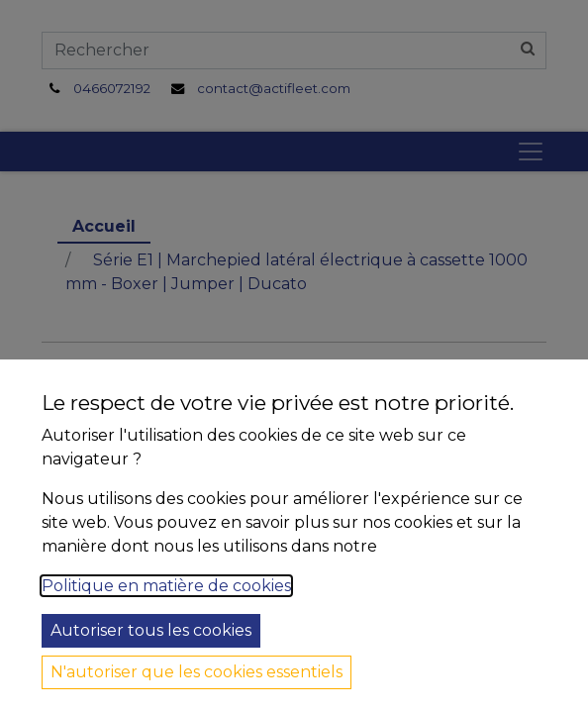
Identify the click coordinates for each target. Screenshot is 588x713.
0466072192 (112, 88)
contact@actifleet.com (274, 88)
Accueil (104, 226)
